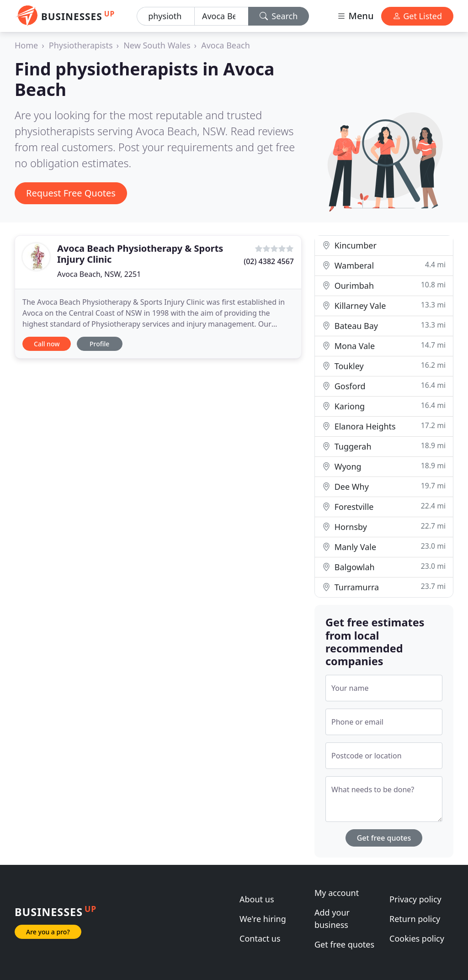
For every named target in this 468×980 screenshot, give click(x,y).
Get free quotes (384, 838)
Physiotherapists (81, 45)
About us (257, 899)
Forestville (384, 506)
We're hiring (263, 919)
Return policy (415, 919)
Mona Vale (384, 346)
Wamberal (384, 265)
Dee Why (384, 486)
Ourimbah (384, 285)
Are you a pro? (48, 932)
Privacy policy (415, 899)
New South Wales (157, 45)
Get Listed (417, 16)
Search (279, 16)
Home (26, 45)
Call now (47, 344)
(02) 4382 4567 (269, 261)
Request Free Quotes (71, 193)
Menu (355, 16)
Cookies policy (417, 938)
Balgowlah (384, 567)
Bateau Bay (384, 326)
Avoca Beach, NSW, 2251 (99, 274)
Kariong (384, 406)
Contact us (260, 938)
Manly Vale (384, 547)
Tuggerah (384, 446)
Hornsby (384, 527)
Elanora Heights (384, 426)
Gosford (384, 386)
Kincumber (349, 245)
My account (337, 893)
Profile (99, 344)
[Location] (221, 16)
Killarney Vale (384, 305)
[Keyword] (166, 16)
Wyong (384, 466)
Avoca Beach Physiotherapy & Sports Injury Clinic (140, 254)
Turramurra (384, 587)
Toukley (384, 366)
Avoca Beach (226, 45)
